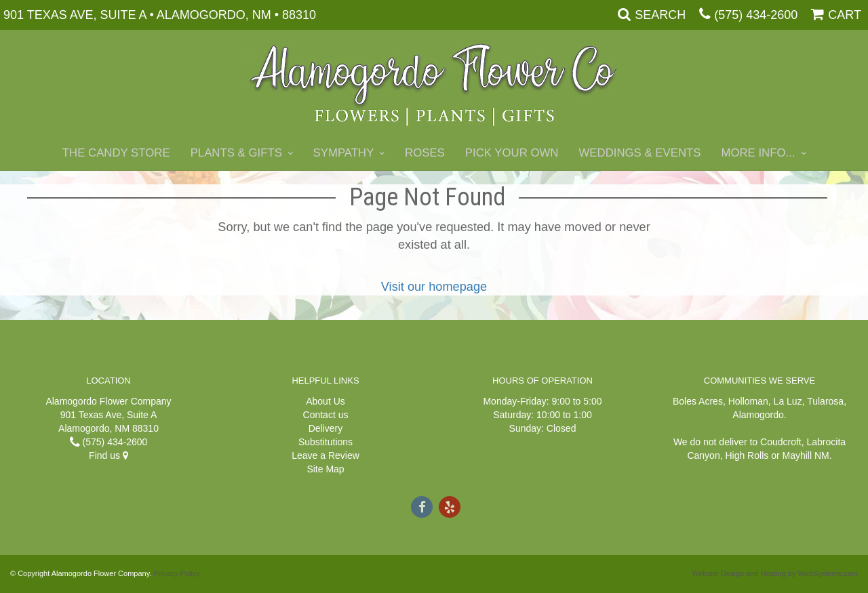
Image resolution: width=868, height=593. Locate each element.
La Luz (788, 401)
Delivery (326, 428)
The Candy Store (116, 153)
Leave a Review (325, 455)
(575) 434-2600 (756, 15)
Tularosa (825, 401)
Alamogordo (758, 415)
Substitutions (325, 442)
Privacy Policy (177, 573)
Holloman (748, 401)
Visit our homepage (434, 287)
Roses (425, 153)
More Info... (758, 153)
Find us (108, 455)
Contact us (326, 415)
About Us (325, 401)
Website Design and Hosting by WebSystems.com (775, 573)
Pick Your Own (512, 153)
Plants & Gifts (236, 153)
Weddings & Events (639, 153)
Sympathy (344, 153)
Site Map (325, 469)
